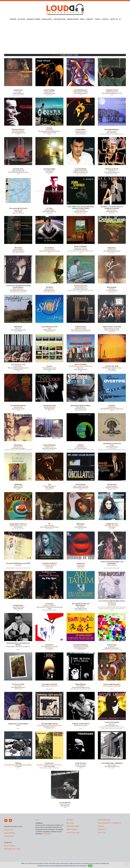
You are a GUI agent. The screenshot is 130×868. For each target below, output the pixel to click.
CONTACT (105, 19)
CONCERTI (90, 19)
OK (90, 866)
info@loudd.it (47, 834)
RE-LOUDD (22, 19)
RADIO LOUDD (47, 19)
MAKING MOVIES (73, 19)
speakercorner (73, 826)
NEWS (82, 19)
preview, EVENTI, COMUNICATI (110, 823)
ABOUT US (114, 19)
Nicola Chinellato (10, 846)
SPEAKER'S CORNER (34, 19)
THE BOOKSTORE (59, 19)
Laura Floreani (9, 830)
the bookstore (73, 833)
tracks (101, 826)
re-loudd (70, 823)
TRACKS (98, 19)
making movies (104, 820)
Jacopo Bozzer (9, 836)
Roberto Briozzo (9, 833)
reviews (70, 820)
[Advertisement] (65, 37)
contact (102, 829)
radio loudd (72, 829)
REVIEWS (13, 19)
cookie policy (83, 866)
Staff (37, 820)
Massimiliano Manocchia (12, 849)
